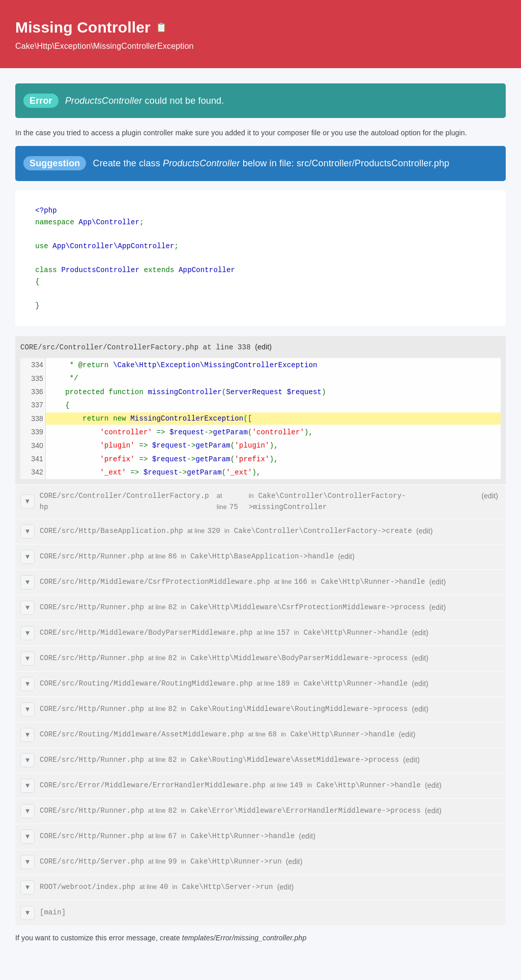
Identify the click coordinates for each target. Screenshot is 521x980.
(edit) (263, 341)
